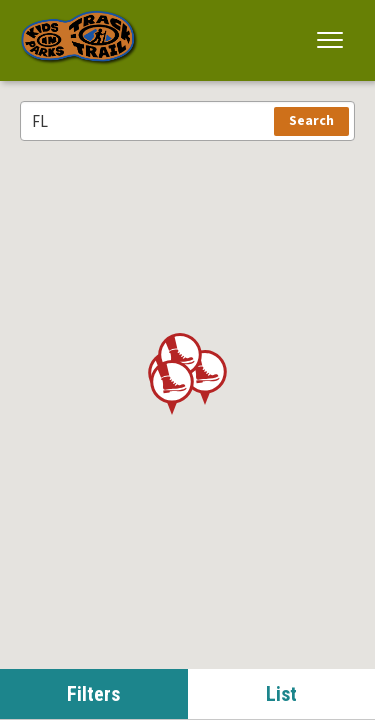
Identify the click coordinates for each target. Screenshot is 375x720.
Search (311, 121)
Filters (93, 694)
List (281, 694)
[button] (330, 39)
